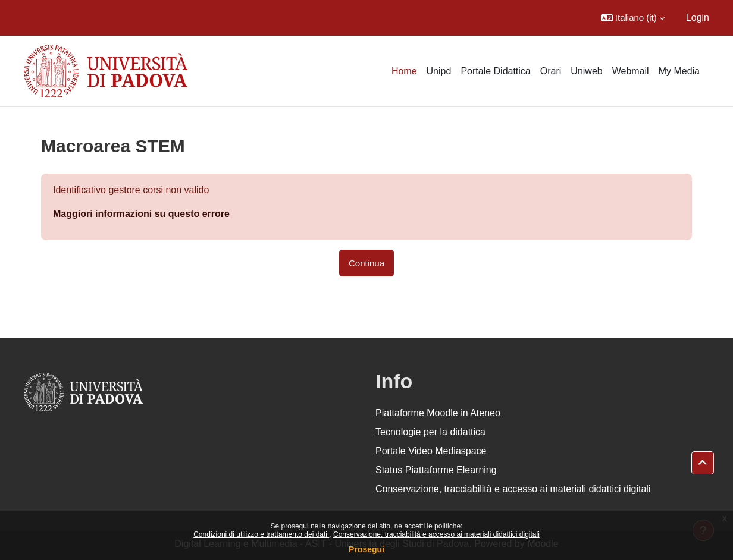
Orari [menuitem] (551, 71)
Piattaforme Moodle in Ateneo (438, 413)
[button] (633, 18)
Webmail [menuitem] (631, 71)
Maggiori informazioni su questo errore (141, 214)
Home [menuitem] (404, 71)
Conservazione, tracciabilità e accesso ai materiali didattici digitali (436, 534)
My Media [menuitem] (679, 71)
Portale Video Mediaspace (431, 451)
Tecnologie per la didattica (430, 432)
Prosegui (366, 549)
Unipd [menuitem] (439, 71)
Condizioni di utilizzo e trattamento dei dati (261, 534)
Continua (366, 263)
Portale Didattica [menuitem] (495, 71)
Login (698, 18)
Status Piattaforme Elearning (436, 470)
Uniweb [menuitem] (586, 71)
